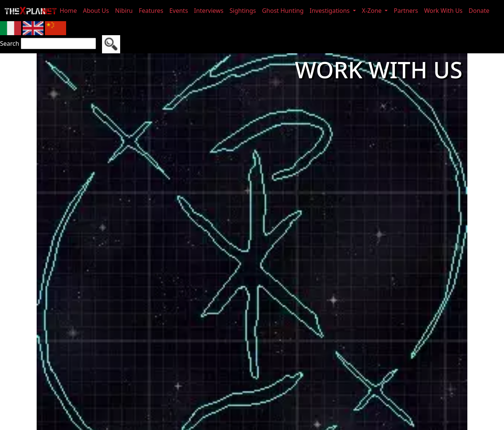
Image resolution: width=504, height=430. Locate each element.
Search (10, 43)
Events (179, 11)
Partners (406, 11)
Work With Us (444, 11)
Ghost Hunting (283, 11)
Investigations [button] (331, 11)
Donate (479, 11)
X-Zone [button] (373, 11)
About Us (96, 11)
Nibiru (124, 11)
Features (151, 11)
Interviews (209, 11)
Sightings (243, 11)
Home (68, 11)
